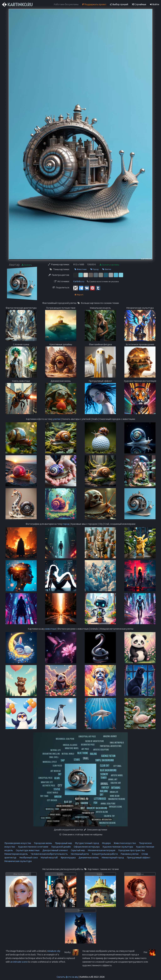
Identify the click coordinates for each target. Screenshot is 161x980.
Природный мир (63, 843)
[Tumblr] (98, 288)
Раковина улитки (129, 854)
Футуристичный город (87, 843)
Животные (81, 269)
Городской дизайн (61, 847)
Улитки (107, 269)
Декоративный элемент (55, 850)
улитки (57, 419)
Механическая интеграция (101, 850)
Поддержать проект (94, 4)
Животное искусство (125, 843)
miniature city (54, 951)
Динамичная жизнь (88, 858)
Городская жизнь (43, 843)
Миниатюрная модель (16, 854)
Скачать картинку (109, 265)
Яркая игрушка (68, 858)
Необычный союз (28, 858)
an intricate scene (19, 962)
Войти (155, 4)
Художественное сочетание (33, 847)
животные (51, 629)
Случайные (139, 4)
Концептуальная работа (104, 854)
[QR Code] (75, 288)
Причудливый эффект (138, 858)
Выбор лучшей (119, 4)
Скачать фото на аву (67, 977)
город (66, 524)
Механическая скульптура (18, 861)
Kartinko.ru (79, 281)
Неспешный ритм (80, 854)
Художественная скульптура (118, 847)
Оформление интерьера (86, 847)
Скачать (27, 265)
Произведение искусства (18, 843)
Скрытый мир (78, 850)
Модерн (106, 843)
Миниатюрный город (113, 858)
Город (94, 269)
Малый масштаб (49, 858)
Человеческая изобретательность (49, 854)
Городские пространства (131, 850)
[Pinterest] (92, 288)
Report (79, 295)
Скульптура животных (27, 850)
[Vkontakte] (87, 288)
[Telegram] (81, 288)
